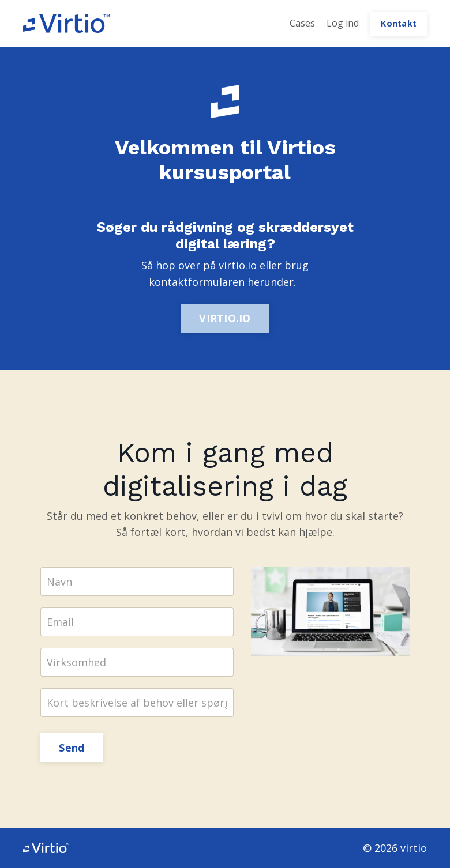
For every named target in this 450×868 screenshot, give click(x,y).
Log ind (343, 23)
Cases (302, 23)
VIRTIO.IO (225, 318)
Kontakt (399, 23)
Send (72, 748)
